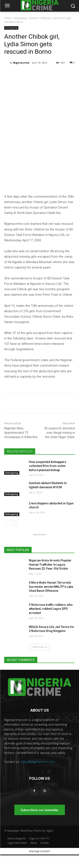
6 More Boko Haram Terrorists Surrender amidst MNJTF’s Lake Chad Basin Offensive (51, 587)
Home (8, 18)
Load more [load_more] (39, 647)
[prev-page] (7, 523)
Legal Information (17, 843)
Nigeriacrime (21, 63)
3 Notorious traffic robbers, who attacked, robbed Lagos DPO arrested (51, 609)
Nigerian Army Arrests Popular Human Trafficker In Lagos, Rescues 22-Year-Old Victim (50, 564)
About (34, 843)
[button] (73, 6)
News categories (17, 838)
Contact (44, 843)
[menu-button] (7, 6)
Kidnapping (20, 18)
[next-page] (14, 523)
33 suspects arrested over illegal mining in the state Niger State (59, 433)
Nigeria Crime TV (39, 838)
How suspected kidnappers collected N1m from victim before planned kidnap (48, 466)
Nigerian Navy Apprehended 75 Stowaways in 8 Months (21, 433)
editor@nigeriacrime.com (37, 762)
